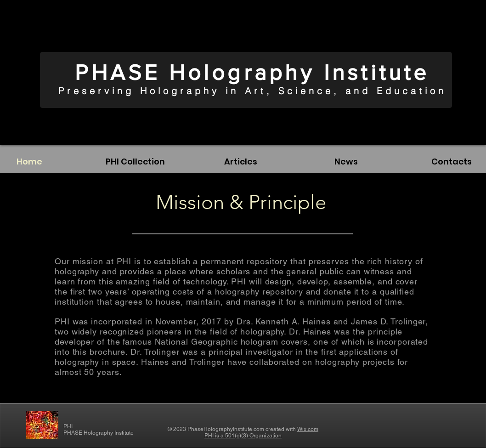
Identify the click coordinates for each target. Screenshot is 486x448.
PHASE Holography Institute (252, 72)
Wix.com (308, 429)
